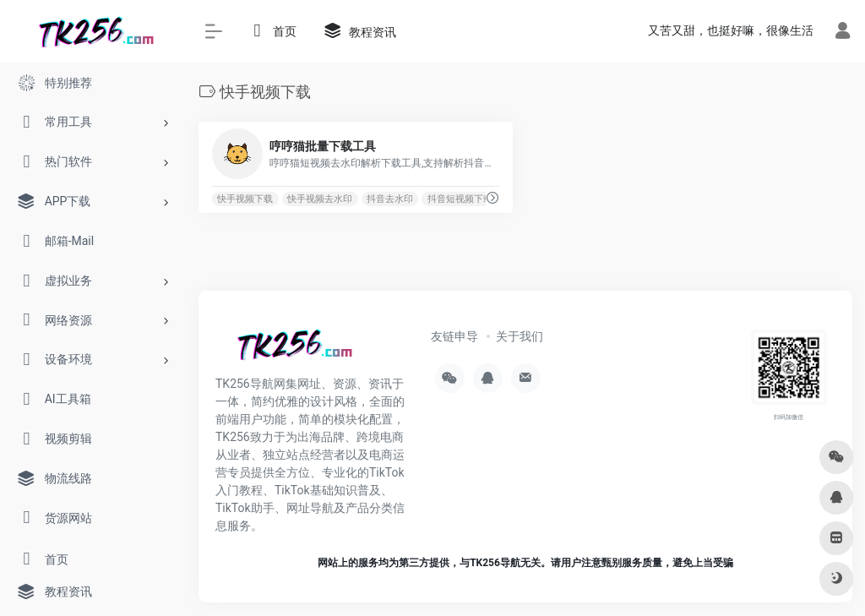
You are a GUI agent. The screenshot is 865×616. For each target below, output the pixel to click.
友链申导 (454, 336)
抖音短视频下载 (460, 199)
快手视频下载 (245, 199)
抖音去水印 (390, 199)
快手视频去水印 (320, 199)
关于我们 (520, 336)
